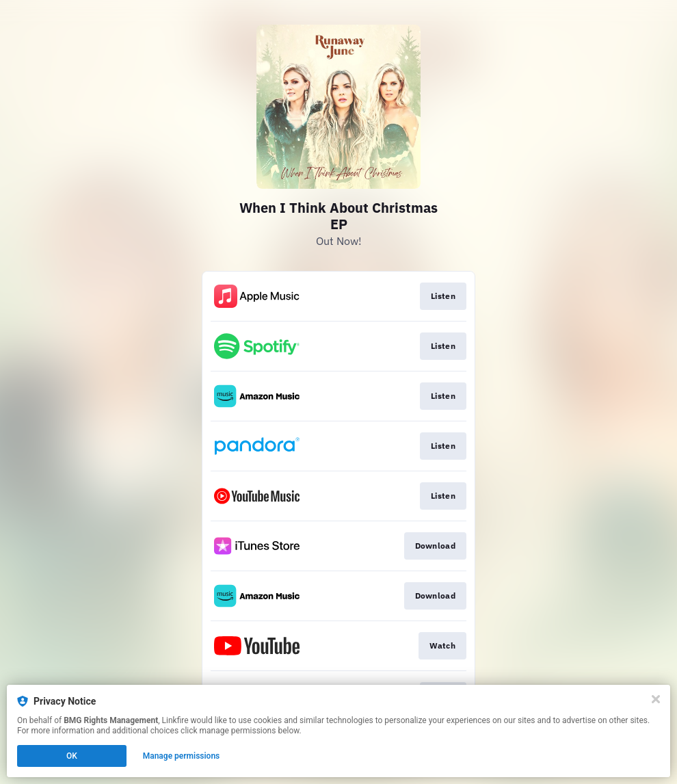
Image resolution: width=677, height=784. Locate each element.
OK (72, 756)
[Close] (656, 699)
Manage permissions (182, 756)
